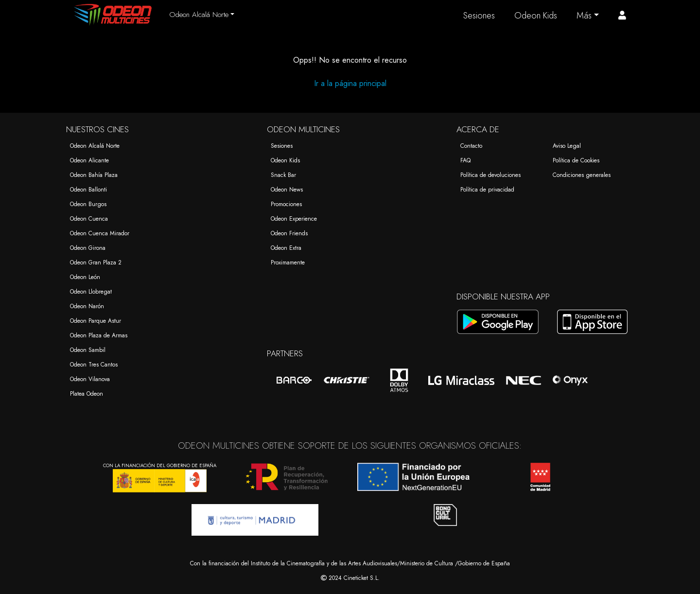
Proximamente (288, 262)
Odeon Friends (289, 233)
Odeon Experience (294, 219)
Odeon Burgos (88, 204)
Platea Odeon (87, 394)
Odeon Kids (536, 16)
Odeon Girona (88, 248)
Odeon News (287, 190)
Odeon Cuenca (89, 219)
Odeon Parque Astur (96, 321)
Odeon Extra (286, 248)
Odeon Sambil (88, 350)
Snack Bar (283, 175)
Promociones (286, 204)
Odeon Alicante (89, 160)
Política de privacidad (487, 190)
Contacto (471, 146)
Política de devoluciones (490, 175)
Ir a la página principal (350, 83)
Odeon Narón (87, 306)
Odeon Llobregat (91, 292)
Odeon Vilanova (90, 379)
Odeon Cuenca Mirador (100, 233)
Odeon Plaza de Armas (99, 335)
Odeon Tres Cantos (94, 365)
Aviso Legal (567, 146)
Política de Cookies (576, 160)
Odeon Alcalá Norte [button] (199, 15)
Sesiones (479, 16)
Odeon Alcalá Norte (95, 146)
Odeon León (85, 277)
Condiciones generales (582, 175)
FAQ (465, 160)
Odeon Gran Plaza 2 (96, 262)
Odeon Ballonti (88, 190)
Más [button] (584, 16)
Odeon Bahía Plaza (94, 175)
